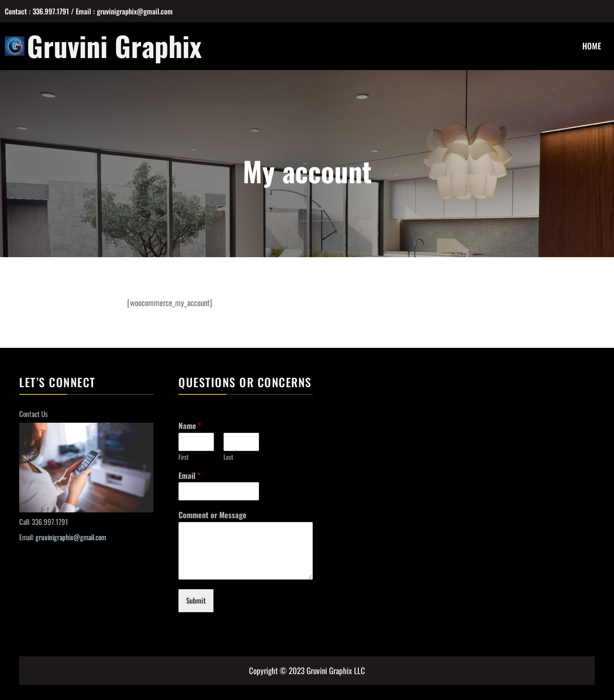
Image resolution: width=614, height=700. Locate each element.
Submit (196, 600)
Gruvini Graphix (114, 46)
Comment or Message (213, 515)
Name (190, 426)
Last (228, 457)
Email (189, 476)
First (183, 457)
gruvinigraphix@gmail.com (71, 537)
